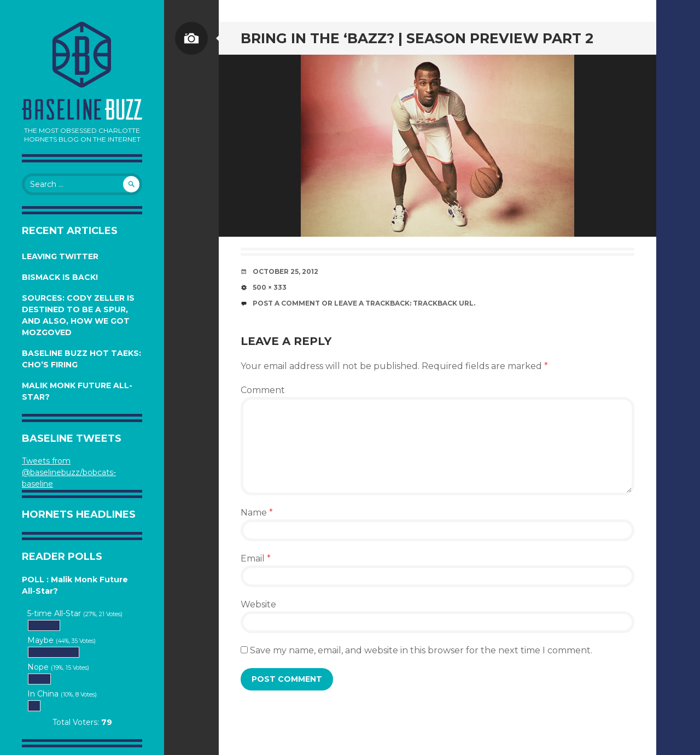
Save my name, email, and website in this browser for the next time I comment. (421, 650)
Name (257, 513)
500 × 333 (270, 287)
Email (256, 558)
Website (258, 604)
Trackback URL (443, 303)
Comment (263, 390)
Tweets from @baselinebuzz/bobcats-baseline (69, 472)
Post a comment (286, 303)
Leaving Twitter (60, 256)
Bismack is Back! (60, 277)
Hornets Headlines (79, 514)
